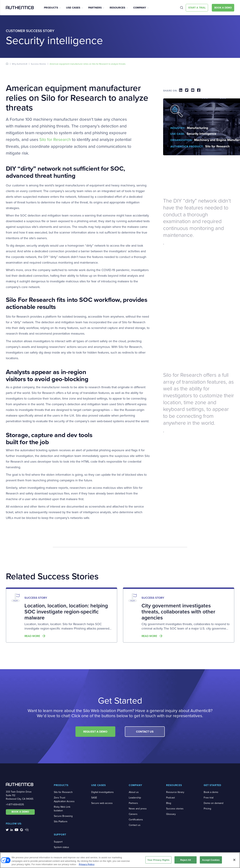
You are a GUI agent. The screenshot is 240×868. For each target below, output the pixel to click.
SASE (94, 798)
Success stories (175, 809)
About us (134, 792)
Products (51, 8)
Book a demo (211, 792)
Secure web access (102, 803)
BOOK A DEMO (20, 812)
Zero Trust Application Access (64, 799)
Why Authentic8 (20, 64)
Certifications (136, 820)
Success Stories (38, 64)
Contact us (135, 825)
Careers (133, 814)
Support (58, 842)
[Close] (234, 860)
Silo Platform (61, 822)
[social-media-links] (7, 830)
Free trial (209, 798)
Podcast (170, 798)
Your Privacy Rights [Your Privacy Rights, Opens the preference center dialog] (158, 860)
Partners (95, 8)
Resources (117, 8)
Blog (169, 803)
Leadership (135, 798)
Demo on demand (214, 803)
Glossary (171, 814)
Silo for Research (55, 140)
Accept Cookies (211, 860)
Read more (32, 636)
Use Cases (73, 8)
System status (61, 847)
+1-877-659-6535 (15, 805)
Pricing (207, 809)
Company (140, 8)
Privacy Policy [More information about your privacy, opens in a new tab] (87, 865)
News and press (138, 809)
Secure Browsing (63, 816)
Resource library (175, 792)
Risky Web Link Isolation (62, 809)
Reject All (186, 860)
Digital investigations (102, 792)
